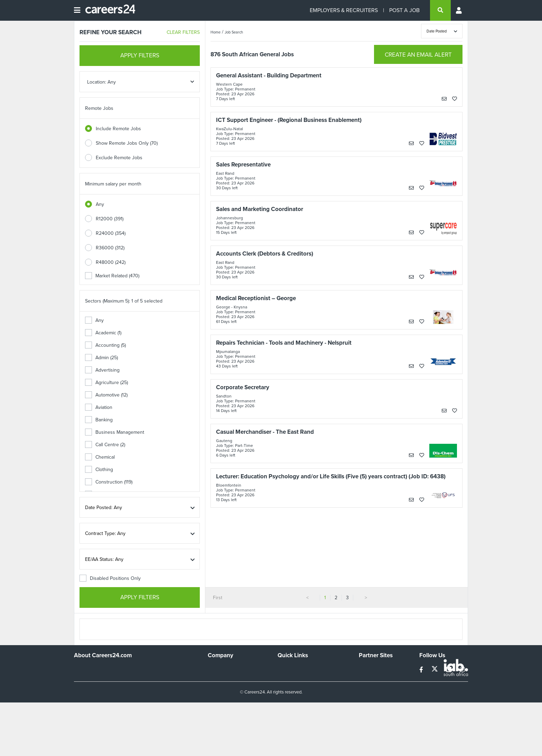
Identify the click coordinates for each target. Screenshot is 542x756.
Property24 (371, 687)
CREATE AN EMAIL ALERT (418, 55)
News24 (368, 678)
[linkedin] (450, 670)
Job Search (234, 32)
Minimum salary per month (113, 184)
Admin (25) (101, 358)
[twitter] (435, 670)
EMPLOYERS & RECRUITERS (344, 10)
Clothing (99, 470)
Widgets (286, 697)
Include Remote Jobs (118, 129)
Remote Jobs (99, 108)
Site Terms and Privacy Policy (309, 687)
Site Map (287, 678)
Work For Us (221, 669)
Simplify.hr (370, 669)
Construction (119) (109, 482)
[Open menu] (77, 10)
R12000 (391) (110, 219)
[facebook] (422, 670)
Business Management (115, 432)
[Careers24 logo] (108, 10)
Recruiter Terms (295, 706)
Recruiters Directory (299, 669)
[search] (440, 10)
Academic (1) (103, 333)
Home (216, 32)
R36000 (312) (110, 248)
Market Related (112, 276)
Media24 (368, 697)
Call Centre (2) (105, 445)
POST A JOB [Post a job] (404, 10)
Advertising (102, 370)
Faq (282, 715)
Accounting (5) (105, 345)
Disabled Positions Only (110, 578)
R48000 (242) (111, 262)
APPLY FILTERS (140, 55)
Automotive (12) (106, 395)
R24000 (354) (111, 233)
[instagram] (462, 670)
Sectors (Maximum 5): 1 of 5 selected (124, 301)
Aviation (99, 407)
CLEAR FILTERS (183, 32)
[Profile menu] (459, 10)
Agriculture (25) (106, 382)
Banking (99, 420)
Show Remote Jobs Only (127, 143)
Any (100, 204)
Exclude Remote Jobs (119, 158)
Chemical (100, 457)
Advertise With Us (227, 678)
